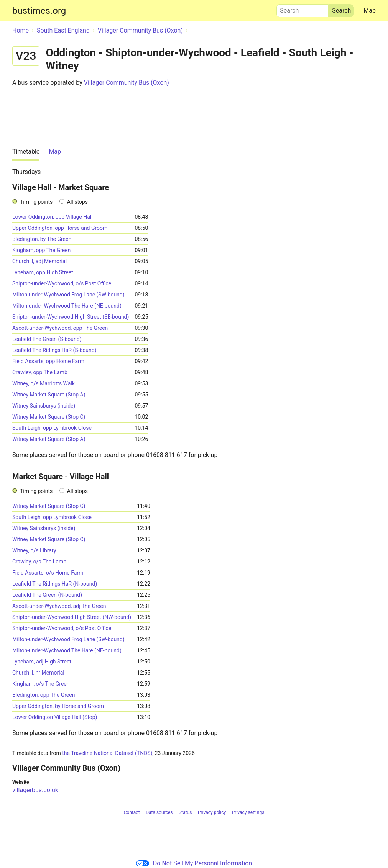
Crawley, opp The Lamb (40, 372)
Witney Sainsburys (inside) (44, 406)
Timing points (36, 202)
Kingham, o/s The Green (41, 684)
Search (303, 9)
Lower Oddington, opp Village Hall (53, 217)
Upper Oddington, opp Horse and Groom (60, 228)
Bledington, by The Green (42, 239)
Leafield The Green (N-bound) (47, 595)
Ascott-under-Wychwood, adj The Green (59, 606)
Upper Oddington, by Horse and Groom (58, 706)
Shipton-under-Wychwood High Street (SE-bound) (71, 317)
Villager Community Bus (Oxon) (127, 83)
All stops (77, 202)
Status (185, 812)
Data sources (159, 812)
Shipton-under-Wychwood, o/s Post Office (62, 283)
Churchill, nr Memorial (38, 673)
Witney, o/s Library (34, 550)
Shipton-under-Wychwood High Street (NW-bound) (72, 617)
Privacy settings (248, 812)
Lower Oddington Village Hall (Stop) (55, 717)
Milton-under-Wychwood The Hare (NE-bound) (67, 306)
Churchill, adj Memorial (39, 261)
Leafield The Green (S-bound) (47, 339)
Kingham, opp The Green (41, 250)
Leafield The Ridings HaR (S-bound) (54, 350)
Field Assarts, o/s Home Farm (48, 573)
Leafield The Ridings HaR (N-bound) (55, 584)
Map (370, 11)
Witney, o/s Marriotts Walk (44, 383)
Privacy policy (212, 812)
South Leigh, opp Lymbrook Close (52, 428)
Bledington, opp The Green (44, 695)
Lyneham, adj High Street (42, 662)
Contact (132, 812)
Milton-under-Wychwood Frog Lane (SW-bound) (68, 295)
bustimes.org (39, 11)
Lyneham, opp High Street (43, 272)
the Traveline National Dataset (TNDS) (107, 753)
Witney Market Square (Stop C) (49, 417)
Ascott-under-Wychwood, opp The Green (60, 328)
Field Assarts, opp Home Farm (48, 361)
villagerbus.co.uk (35, 790)
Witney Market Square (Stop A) (49, 395)
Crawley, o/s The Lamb (39, 562)
